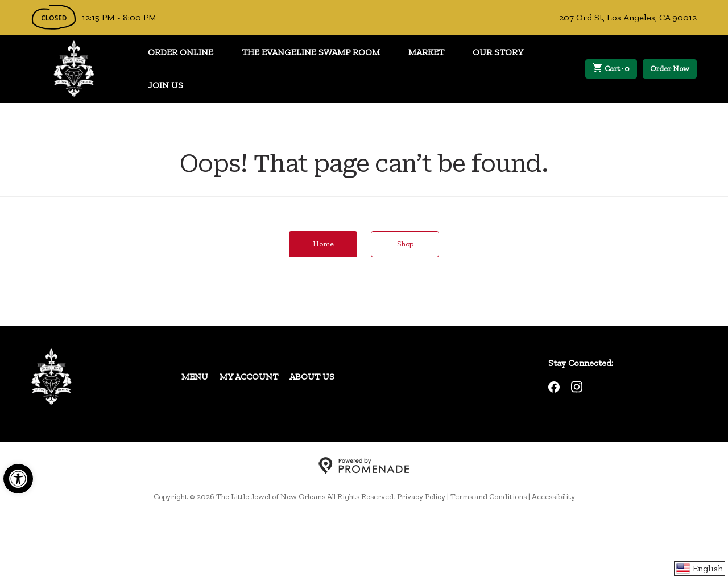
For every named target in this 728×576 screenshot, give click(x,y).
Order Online (181, 52)
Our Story (498, 52)
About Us (312, 377)
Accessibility (553, 497)
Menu (195, 377)
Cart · (611, 69)
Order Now (670, 69)
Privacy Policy (421, 497)
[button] (18, 479)
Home (323, 244)
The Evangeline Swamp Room (311, 52)
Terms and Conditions (489, 497)
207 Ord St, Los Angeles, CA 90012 (628, 17)
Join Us (166, 85)
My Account (249, 377)
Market (426, 52)
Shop (405, 244)
